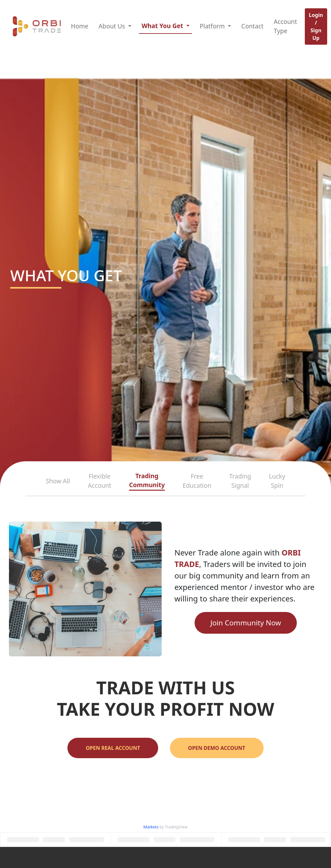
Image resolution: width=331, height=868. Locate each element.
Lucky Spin (277, 481)
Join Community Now (246, 623)
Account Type (285, 26)
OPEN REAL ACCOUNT (113, 748)
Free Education (197, 481)
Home (80, 26)
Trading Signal (240, 481)
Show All (58, 481)
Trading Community (147, 480)
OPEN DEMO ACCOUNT (217, 748)
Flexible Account (100, 481)
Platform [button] (213, 26)
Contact (252, 26)
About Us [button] (113, 26)
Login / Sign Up (316, 26)
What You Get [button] (163, 26)
